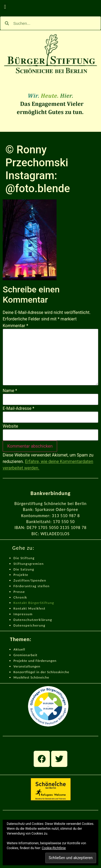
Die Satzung (24, 569)
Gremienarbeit (25, 655)
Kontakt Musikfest (29, 608)
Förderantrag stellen (32, 586)
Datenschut (23, 620)
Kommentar (15, 326)
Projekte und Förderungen (35, 661)
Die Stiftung (24, 558)
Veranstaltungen (27, 666)
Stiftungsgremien (29, 564)
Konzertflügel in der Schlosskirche (41, 672)
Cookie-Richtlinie (54, 848)
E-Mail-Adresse (18, 409)
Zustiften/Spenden (30, 580)
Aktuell (19, 649)
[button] (5, 7)
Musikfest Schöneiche (31, 677)
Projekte (21, 575)
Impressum (23, 614)
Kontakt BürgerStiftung (34, 603)
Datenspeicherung (29, 625)
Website (10, 426)
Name (10, 391)
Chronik (20, 597)
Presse (19, 592)
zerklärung (43, 620)
